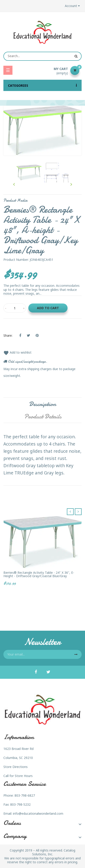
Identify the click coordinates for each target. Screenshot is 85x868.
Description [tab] (42, 404)
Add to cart (48, 308)
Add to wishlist (17, 352)
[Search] (42, 56)
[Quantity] (15, 308)
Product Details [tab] (43, 416)
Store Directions (16, 767)
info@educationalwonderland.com (38, 813)
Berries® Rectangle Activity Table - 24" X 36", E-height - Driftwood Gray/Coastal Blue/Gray (39, 574)
